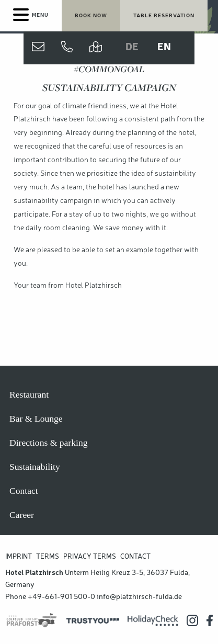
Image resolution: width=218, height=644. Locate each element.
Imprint (19, 557)
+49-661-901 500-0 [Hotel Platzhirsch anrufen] (61, 597)
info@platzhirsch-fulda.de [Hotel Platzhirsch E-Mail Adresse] (139, 597)
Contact (24, 491)
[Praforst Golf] (32, 620)
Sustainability (35, 467)
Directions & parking (49, 443)
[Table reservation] (164, 16)
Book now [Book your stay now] (91, 16)
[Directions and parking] (96, 48)
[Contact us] (38, 48)
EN (164, 48)
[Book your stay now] (91, 16)
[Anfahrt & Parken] (96, 48)
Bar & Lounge (36, 419)
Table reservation (164, 16)
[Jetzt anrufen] (67, 48)
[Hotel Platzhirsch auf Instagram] (192, 620)
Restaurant (29, 394)
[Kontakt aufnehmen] (38, 48)
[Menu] (31, 16)
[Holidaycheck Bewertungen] (153, 620)
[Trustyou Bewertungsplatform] (93, 621)
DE (132, 48)
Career (22, 515)
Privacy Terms (90, 557)
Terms (48, 557)
